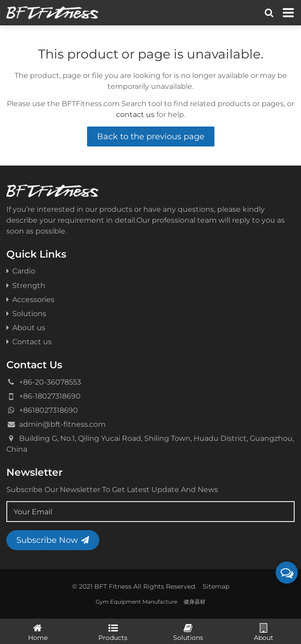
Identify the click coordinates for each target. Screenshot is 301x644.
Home (38, 632)
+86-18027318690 (50, 396)
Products (113, 632)
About (263, 632)
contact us (135, 114)
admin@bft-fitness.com (62, 424)
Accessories (30, 299)
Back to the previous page (151, 136)
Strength (26, 285)
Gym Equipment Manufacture (136, 602)
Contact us (29, 342)
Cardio (21, 271)
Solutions (26, 313)
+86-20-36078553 (50, 382)
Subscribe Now (53, 540)
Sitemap (216, 586)
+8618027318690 (49, 410)
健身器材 (194, 602)
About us (26, 327)
